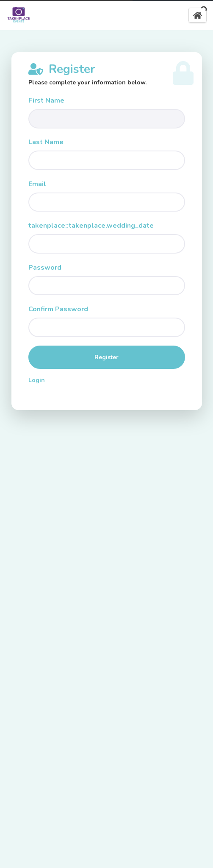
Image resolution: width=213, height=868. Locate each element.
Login (37, 380)
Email (37, 184)
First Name (46, 100)
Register (106, 357)
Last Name (46, 142)
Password (45, 268)
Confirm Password (58, 309)
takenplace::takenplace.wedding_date (91, 226)
